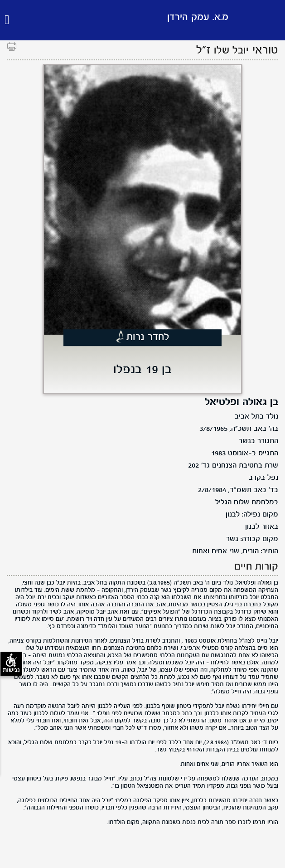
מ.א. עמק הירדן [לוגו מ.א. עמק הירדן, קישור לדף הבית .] (198, 17)
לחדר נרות (148, 337)
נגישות (11, 663)
